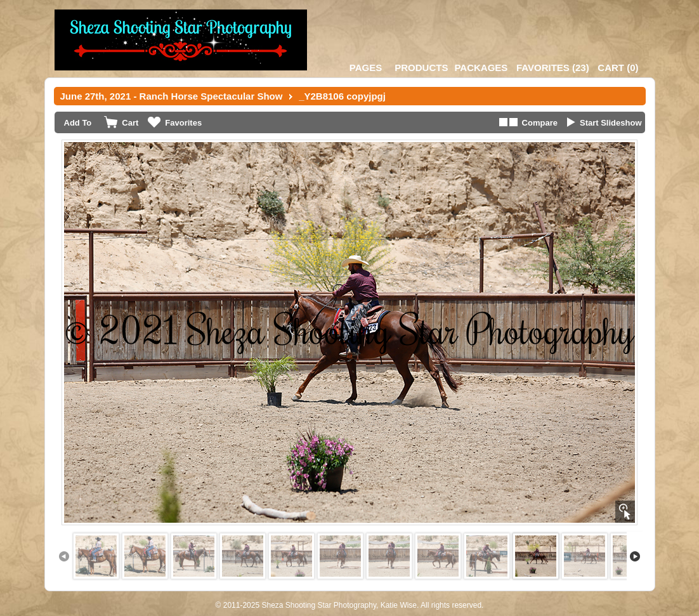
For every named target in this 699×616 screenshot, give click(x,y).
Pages (366, 68)
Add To (78, 123)
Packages (481, 68)
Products (421, 68)
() (553, 68)
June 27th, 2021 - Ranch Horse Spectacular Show (172, 96)
